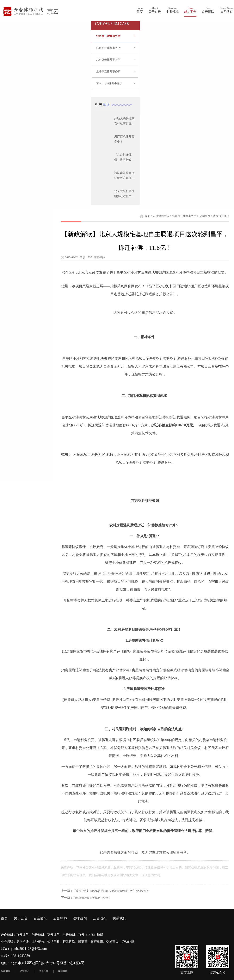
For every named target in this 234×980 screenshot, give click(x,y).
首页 (147, 216)
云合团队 (40, 918)
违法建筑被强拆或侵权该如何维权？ (124, 178)
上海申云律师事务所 (116, 72)
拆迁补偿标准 (101, 831)
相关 (103, 104)
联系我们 (119, 918)
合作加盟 (5, 971)
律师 (173, 853)
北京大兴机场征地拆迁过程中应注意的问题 (124, 196)
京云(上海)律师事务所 (116, 83)
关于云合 (21, 918)
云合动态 (100, 918)
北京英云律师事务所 (116, 60)
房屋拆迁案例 (221, 216)
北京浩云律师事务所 (116, 48)
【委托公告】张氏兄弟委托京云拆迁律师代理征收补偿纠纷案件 (111, 891)
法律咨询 (80, 918)
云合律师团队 (161, 216)
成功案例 (205, 216)
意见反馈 (44, 971)
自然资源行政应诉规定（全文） (92, 898)
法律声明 (25, 971)
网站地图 (63, 971)
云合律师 (60, 918)
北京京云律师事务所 (116, 36)
